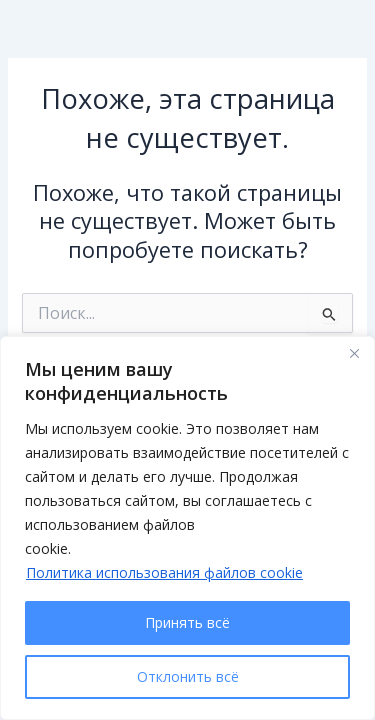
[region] (187, 528)
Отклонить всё (188, 676)
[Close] (354, 353)
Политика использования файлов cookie (164, 572)
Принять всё (187, 622)
